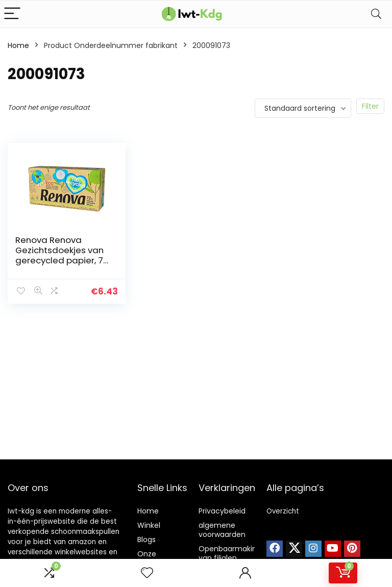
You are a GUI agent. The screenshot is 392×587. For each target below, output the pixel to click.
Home (18, 45)
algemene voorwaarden (222, 530)
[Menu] (12, 14)
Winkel (149, 525)
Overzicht (283, 511)
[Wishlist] (147, 573)
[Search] (376, 14)
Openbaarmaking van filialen (230, 553)
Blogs (146, 540)
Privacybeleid (222, 511)
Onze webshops (155, 558)
